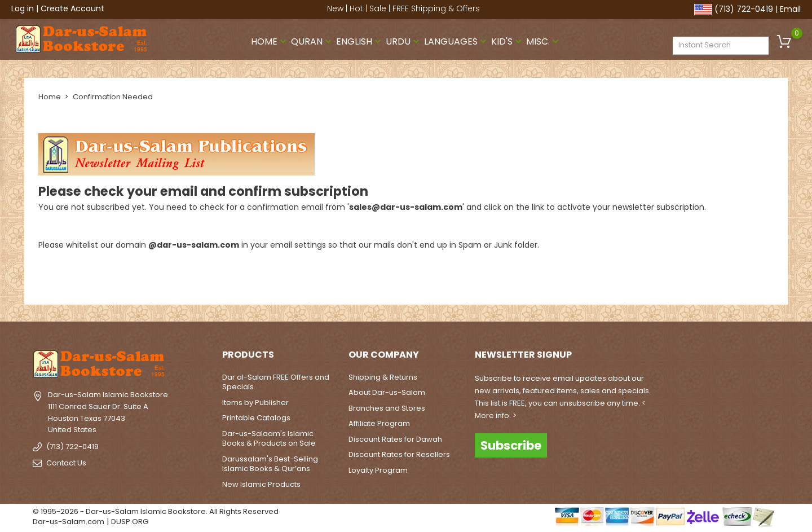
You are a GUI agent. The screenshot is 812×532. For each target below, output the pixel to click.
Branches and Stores (387, 408)
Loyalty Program (378, 470)
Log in (23, 8)
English (360, 41)
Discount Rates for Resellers (399, 454)
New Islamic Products (261, 484)
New (335, 8)
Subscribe (511, 445)
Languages (456, 41)
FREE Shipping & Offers (436, 8)
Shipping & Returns (383, 377)
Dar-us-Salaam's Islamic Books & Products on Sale (269, 439)
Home (270, 41)
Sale (378, 8)
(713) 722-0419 (744, 9)
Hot (356, 8)
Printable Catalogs (256, 418)
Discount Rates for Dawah (395, 439)
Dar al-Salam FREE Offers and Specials (276, 382)
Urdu (404, 41)
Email (790, 9)
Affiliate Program (379, 423)
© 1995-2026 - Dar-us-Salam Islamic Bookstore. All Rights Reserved (156, 511)
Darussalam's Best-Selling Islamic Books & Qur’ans (270, 464)
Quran (312, 41)
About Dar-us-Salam (387, 392)
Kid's (507, 41)
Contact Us (66, 463)
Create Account (72, 8)
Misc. (544, 41)
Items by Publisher (255, 403)
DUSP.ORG (130, 522)
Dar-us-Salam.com (69, 522)
